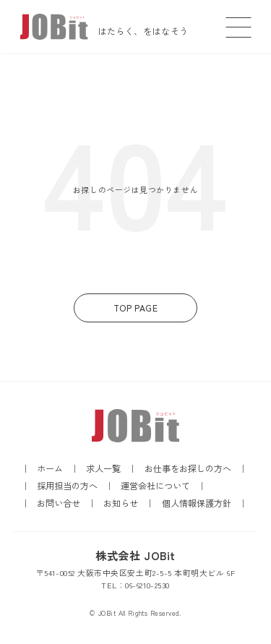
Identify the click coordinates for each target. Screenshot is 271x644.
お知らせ (121, 503)
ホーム (50, 468)
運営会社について (155, 486)
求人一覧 (103, 468)
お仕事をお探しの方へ (188, 468)
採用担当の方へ (67, 486)
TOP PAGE (135, 308)
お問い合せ (59, 503)
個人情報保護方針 (197, 503)
